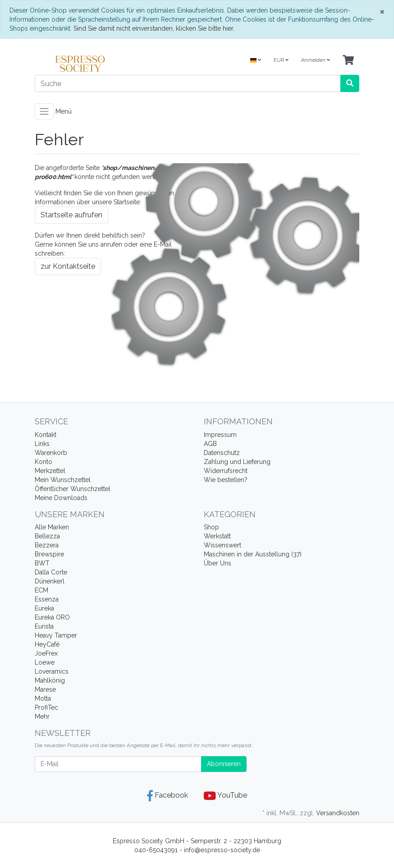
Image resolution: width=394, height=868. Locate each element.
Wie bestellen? (226, 480)
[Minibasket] (348, 61)
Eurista (44, 626)
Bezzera (47, 545)
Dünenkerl (50, 581)
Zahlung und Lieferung (237, 462)
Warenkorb (51, 453)
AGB (210, 444)
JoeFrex (46, 653)
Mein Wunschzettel (63, 480)
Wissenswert (222, 545)
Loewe (45, 662)
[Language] (256, 61)
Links (42, 444)
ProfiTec (46, 707)
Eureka (44, 608)
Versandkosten (338, 813)
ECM (41, 590)
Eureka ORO (52, 617)
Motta (43, 698)
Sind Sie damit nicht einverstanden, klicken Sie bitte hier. (154, 28)
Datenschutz (222, 453)
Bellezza (47, 536)
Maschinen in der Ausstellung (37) (253, 554)
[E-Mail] (118, 764)
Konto (44, 462)
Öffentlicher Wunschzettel (73, 489)
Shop (211, 527)
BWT (42, 563)
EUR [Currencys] (281, 60)
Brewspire (49, 554)
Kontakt (46, 435)
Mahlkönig (50, 680)
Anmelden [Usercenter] (316, 60)
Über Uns (218, 563)
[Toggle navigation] (44, 111)
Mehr (42, 716)
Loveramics (52, 671)
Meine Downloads (61, 498)
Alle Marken (52, 527)
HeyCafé (47, 644)
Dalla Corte (51, 572)
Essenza (47, 599)
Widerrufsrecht (226, 471)
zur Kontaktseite (68, 266)
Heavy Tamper (56, 635)
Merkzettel (50, 471)
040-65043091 (156, 850)
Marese (45, 689)
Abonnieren (224, 764)
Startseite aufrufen (71, 215)
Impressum (220, 435)
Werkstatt (217, 536)
